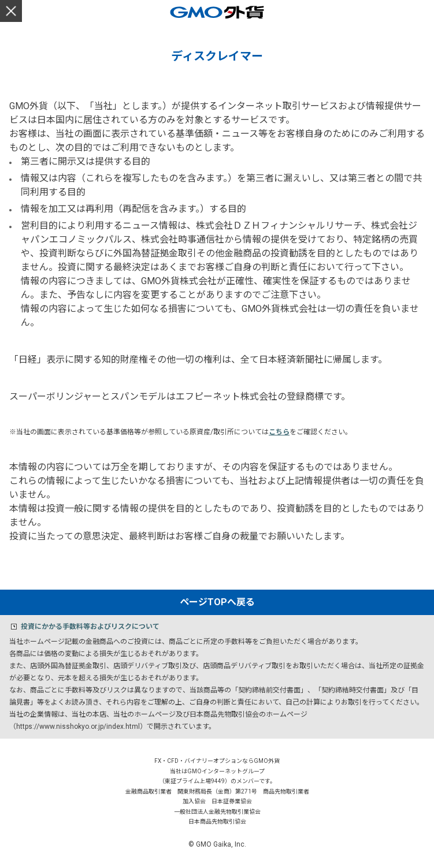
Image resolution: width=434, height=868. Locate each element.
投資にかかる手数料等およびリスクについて (90, 627)
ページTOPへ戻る (217, 602)
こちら (279, 432)
